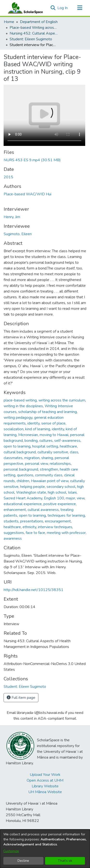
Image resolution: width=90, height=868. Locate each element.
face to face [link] (35, 533)
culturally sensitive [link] (53, 452)
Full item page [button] (21, 698)
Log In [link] (63, 8)
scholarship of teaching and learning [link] (48, 412)
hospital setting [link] (45, 446)
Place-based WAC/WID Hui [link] (27, 194)
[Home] (24, 8)
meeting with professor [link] (66, 533)
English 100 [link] (54, 498)
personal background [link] (21, 469)
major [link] (70, 498)
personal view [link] (36, 464)
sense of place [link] (53, 423)
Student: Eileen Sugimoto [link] (31, 39)
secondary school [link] (61, 487)
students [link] (11, 521)
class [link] (74, 452)
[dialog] (45, 849)
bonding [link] (31, 441)
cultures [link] (46, 441)
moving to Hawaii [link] (54, 435)
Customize (11, 851)
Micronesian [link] (28, 435)
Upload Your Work (45, 775)
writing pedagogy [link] (18, 418)
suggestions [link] (14, 533)
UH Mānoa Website (45, 792)
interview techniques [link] (55, 527)
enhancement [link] (15, 510)
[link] (32, 160)
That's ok (65, 861)
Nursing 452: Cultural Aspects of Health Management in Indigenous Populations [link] (34, 33)
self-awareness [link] (67, 441)
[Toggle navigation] (80, 8)
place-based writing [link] (20, 400)
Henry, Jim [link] (12, 217)
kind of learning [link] (38, 429)
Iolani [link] (72, 492)
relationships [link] (60, 464)
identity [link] (33, 423)
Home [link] (9, 22)
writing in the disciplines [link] (23, 406)
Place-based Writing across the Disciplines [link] (34, 28)
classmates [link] (13, 458)
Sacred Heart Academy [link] (23, 498)
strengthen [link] (49, 469)
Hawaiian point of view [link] (50, 481)
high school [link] (57, 492)
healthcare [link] (68, 446)
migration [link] (32, 458)
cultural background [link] (20, 452)
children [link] (23, 481)
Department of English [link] (39, 22)
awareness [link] (13, 539)
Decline (23, 861)
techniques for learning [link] (66, 515)
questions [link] (25, 475)
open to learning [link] (17, 446)
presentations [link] (32, 521)
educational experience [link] (23, 504)
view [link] (81, 498)
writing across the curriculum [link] (62, 400)
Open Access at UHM (45, 780)
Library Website (45, 786)
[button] (53, 8)
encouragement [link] (58, 521)
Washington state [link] (31, 492)
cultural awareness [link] (43, 510)
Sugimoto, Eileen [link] (18, 234)
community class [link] (49, 475)
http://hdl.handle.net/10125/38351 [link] (33, 590)
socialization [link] (14, 429)
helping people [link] (33, 487)
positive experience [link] (60, 504)
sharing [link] (47, 458)
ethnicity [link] (29, 527)
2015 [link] (8, 177)
